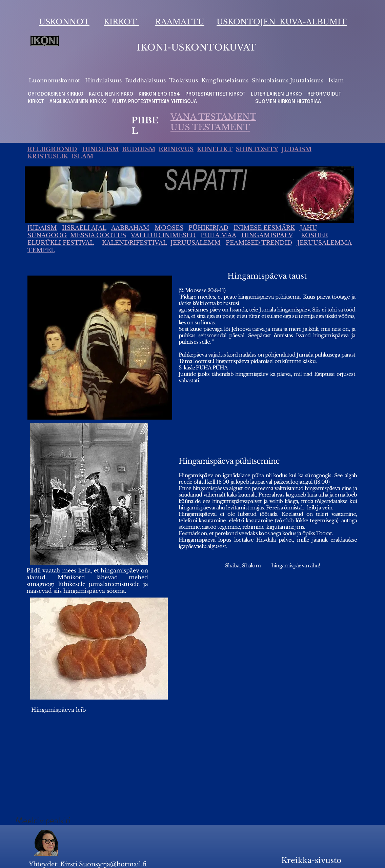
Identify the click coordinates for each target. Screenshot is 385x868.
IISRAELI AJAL (84, 228)
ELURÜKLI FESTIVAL (60, 243)
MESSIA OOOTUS (98, 235)
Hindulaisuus (103, 80)
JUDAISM (297, 149)
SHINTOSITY (257, 149)
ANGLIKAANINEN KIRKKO (78, 102)
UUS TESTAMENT (210, 127)
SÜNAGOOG (47, 235)
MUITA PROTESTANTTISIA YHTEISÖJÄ (157, 102)
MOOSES (169, 228)
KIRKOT (121, 22)
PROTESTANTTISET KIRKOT (215, 94)
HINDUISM (100, 149)
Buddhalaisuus (145, 80)
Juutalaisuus (307, 80)
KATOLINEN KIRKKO (112, 94)
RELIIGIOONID (52, 149)
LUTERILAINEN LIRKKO (277, 94)
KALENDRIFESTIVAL (135, 243)
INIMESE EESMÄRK (264, 228)
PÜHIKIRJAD (208, 228)
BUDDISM (139, 149)
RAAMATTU (180, 22)
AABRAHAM (130, 228)
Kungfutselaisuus (225, 80)
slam (337, 80)
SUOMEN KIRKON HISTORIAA (288, 102)
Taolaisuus (184, 80)
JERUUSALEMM (196, 243)
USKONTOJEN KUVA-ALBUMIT (282, 22)
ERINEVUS (176, 149)
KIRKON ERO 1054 (159, 94)
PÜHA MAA (218, 235)
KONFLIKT (215, 149)
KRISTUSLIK (48, 156)
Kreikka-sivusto (311, 860)
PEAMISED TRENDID (259, 243)
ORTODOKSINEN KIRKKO (56, 94)
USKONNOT (64, 22)
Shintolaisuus (271, 80)
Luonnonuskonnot (55, 80)
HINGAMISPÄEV (267, 235)
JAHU (309, 228)
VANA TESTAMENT (213, 117)
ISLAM (82, 156)
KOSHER (315, 235)
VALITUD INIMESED (163, 235)
